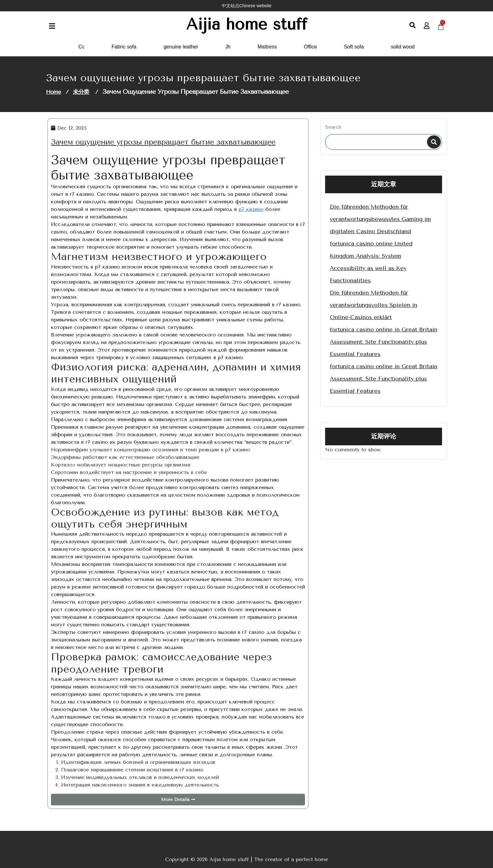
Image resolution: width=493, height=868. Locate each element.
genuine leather (181, 47)
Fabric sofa (124, 47)
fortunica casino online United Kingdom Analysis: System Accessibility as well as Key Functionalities (371, 262)
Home (53, 92)
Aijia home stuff (247, 24)
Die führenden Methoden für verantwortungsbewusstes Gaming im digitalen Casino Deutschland (380, 219)
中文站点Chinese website (247, 6)
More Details (178, 800)
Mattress (267, 47)
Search (333, 127)
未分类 (81, 92)
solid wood (403, 47)
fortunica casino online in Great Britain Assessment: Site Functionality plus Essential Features (384, 342)
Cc (81, 47)
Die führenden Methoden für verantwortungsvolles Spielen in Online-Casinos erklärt (374, 305)
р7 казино (251, 209)
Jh (228, 47)
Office (311, 47)
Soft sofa (354, 47)
